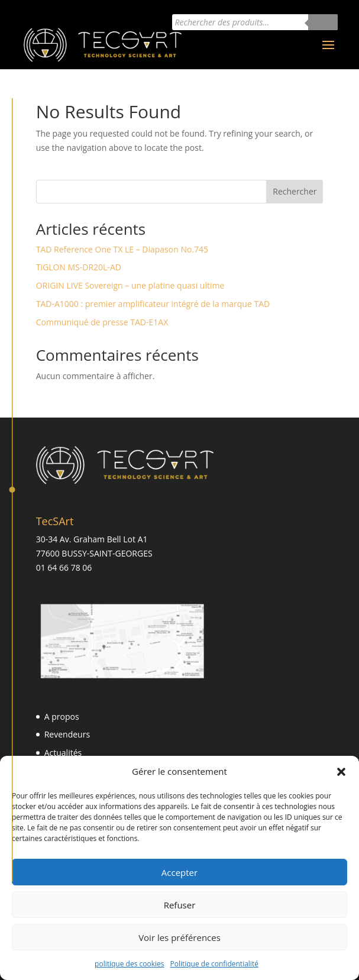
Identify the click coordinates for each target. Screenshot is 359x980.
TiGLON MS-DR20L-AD (79, 267)
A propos (62, 717)
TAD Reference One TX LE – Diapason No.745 (122, 249)
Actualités (63, 753)
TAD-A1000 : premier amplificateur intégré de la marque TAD (153, 304)
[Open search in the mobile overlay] (255, 22)
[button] (341, 772)
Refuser (180, 905)
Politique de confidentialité (214, 964)
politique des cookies (129, 964)
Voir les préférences (179, 937)
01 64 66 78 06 (64, 567)
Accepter (179, 872)
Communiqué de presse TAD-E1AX (102, 322)
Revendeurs (67, 734)
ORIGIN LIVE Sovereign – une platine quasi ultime (130, 285)
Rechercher (295, 191)
